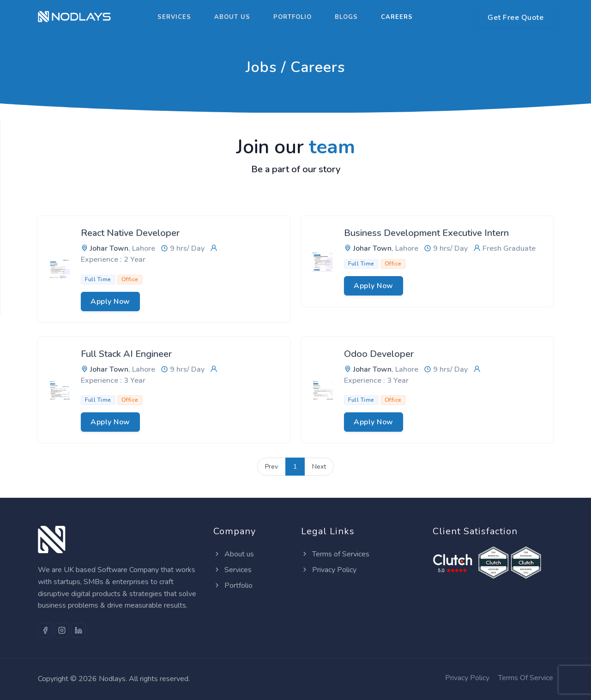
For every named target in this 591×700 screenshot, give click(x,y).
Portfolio (292, 17)
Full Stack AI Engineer (126, 354)
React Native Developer (130, 233)
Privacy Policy (329, 570)
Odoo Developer (379, 354)
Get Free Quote (516, 18)
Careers (397, 17)
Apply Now (110, 302)
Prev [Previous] (271, 467)
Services (174, 17)
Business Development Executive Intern (426, 233)
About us (232, 17)
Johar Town (109, 248)
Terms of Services (335, 554)
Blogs (346, 17)
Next (319, 467)
